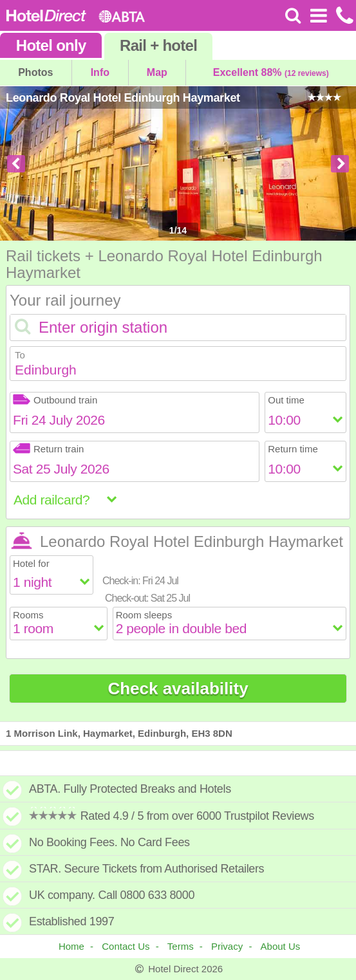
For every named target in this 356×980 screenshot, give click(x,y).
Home (71, 946)
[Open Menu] (318, 15)
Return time (293, 449)
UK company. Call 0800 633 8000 (112, 895)
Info (100, 72)
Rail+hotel (158, 45)
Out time (286, 400)
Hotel (51, 45)
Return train (48, 449)
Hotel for (31, 563)
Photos (35, 72)
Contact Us (126, 946)
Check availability (178, 689)
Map (157, 72)
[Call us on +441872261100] (343, 15)
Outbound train (55, 400)
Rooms (28, 615)
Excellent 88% (271, 72)
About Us (281, 946)
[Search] (293, 15)
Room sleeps (144, 615)
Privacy (227, 946)
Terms (181, 946)
